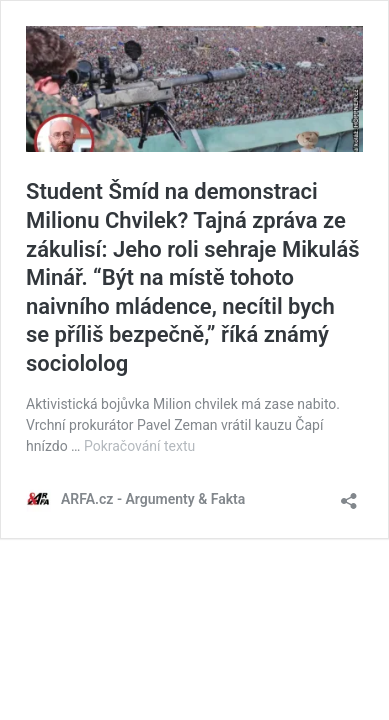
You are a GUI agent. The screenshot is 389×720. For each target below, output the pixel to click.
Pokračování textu (139, 446)
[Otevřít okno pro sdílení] (349, 494)
